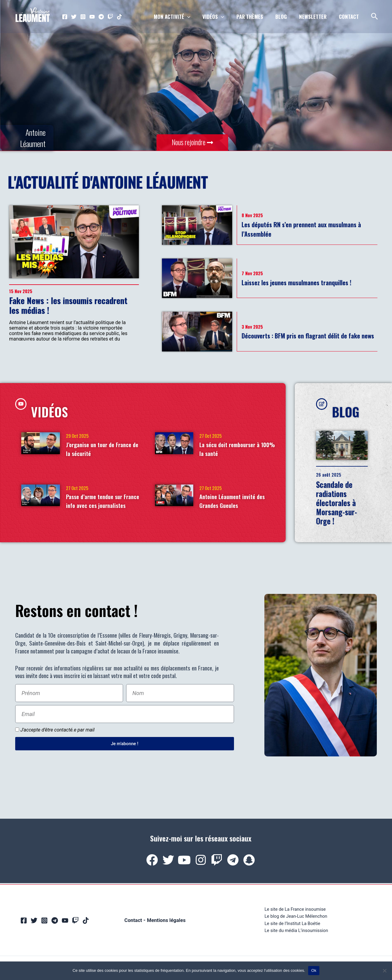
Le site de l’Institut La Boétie (292, 928)
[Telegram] (101, 17)
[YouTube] (92, 17)
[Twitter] (74, 17)
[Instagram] (83, 17)
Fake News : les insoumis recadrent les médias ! (68, 305)
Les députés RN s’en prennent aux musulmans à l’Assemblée (294, 229)
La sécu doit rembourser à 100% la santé (238, 449)
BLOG (354, 409)
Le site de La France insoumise (295, 912)
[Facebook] (65, 17)
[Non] (384, 971)
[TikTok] (119, 17)
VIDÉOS (60, 409)
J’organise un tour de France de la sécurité (97, 449)
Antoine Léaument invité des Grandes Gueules (235, 501)
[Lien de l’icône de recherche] (375, 17)
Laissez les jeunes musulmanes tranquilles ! (309, 282)
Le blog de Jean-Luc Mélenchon (296, 920)
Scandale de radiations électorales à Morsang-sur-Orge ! (344, 507)
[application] (197, 17)
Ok (314, 970)
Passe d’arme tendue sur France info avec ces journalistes (102, 506)
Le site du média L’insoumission (296, 936)
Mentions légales (167, 924)
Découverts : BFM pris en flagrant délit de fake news (308, 335)
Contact (131, 924)
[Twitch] (110, 17)
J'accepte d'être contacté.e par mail (57, 734)
